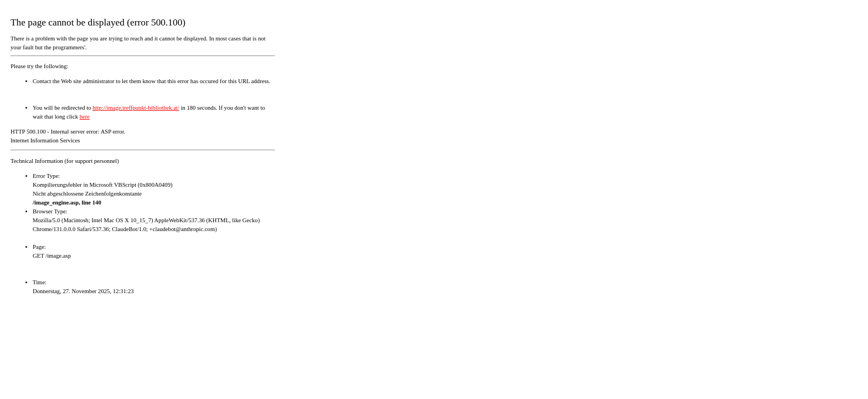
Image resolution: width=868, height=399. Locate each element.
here (85, 117)
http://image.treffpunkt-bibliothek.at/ (136, 108)
